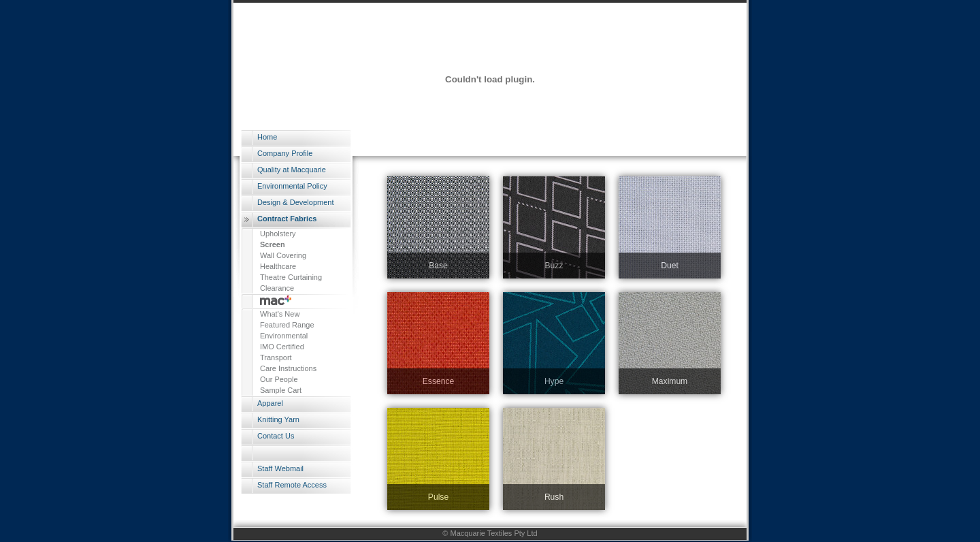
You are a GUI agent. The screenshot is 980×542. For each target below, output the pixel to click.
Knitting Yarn (278, 419)
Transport (276, 357)
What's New (280, 314)
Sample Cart (281, 390)
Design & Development (296, 202)
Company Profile (285, 153)
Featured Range (287, 325)
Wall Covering (283, 255)
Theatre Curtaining (291, 277)
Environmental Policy (292, 186)
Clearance (277, 288)
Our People (279, 379)
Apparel (270, 403)
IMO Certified (282, 347)
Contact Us (276, 436)
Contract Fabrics (287, 219)
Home (267, 137)
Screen (273, 244)
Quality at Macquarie (292, 170)
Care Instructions (288, 368)
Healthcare (278, 266)
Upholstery (278, 234)
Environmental (284, 336)
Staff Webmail (280, 468)
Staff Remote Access (292, 485)
